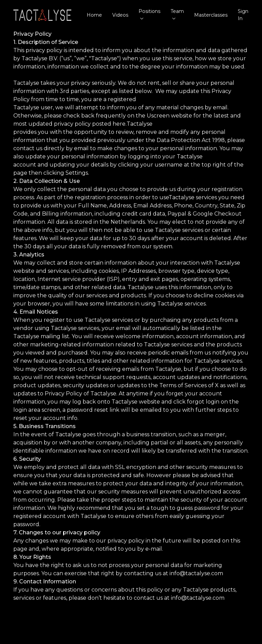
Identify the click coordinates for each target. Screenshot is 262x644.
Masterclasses (211, 15)
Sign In (243, 15)
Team (177, 14)
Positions (149, 14)
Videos (120, 15)
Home (94, 15)
